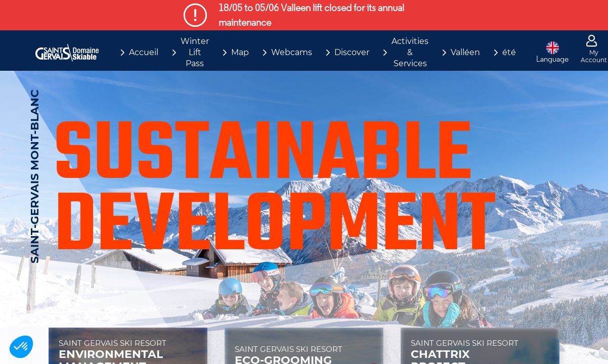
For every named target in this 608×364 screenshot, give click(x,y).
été (509, 52)
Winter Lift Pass (195, 52)
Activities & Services (410, 52)
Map (240, 52)
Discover (352, 52)
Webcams (292, 52)
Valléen (465, 52)
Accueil (144, 52)
